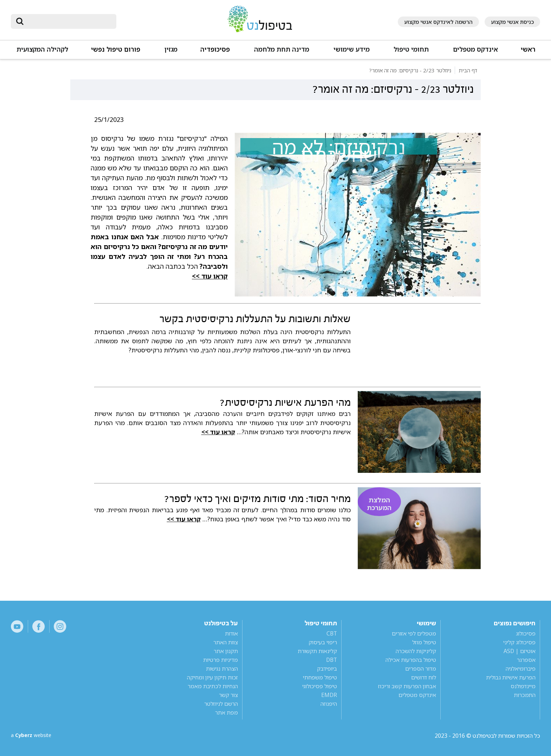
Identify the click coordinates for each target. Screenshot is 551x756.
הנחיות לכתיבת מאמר (213, 686)
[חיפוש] (69, 21)
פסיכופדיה (215, 49)
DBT (332, 660)
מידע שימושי (352, 49)
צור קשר (228, 695)
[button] (475, 53)
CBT (332, 633)
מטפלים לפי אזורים (414, 633)
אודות (231, 633)
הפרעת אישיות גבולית (511, 677)
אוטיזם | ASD (520, 651)
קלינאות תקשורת (317, 651)
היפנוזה (329, 704)
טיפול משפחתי (320, 677)
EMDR (329, 695)
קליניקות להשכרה (416, 651)
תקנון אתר (226, 651)
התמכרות (525, 695)
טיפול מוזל (424, 642)
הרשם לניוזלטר (221, 704)
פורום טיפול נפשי (116, 49)
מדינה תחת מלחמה (282, 49)
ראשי (528, 49)
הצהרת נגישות (222, 669)
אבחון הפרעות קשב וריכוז (407, 686)
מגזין (171, 49)
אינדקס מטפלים (475, 49)
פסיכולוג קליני (519, 642)
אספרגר (526, 660)
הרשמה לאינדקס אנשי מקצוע (438, 22)
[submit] (20, 21)
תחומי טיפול (411, 49)
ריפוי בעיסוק (323, 642)
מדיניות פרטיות (221, 660)
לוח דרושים (424, 677)
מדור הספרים (421, 669)
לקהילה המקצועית (42, 49)
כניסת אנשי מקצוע (512, 22)
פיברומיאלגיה (521, 669)
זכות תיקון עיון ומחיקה (212, 677)
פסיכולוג (526, 633)
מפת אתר (226, 712)
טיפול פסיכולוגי (320, 686)
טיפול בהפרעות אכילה (411, 660)
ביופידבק (327, 669)
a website (34, 736)
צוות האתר (226, 642)
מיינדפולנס (523, 686)
